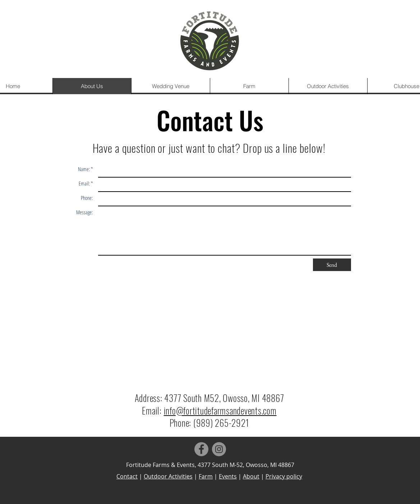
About (251, 476)
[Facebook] (201, 449)
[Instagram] (219, 449)
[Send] (332, 265)
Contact (127, 476)
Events (228, 476)
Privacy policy (284, 476)
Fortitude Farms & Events (160, 465)
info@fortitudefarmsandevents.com (220, 410)
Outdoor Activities (168, 476)
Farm (206, 476)
